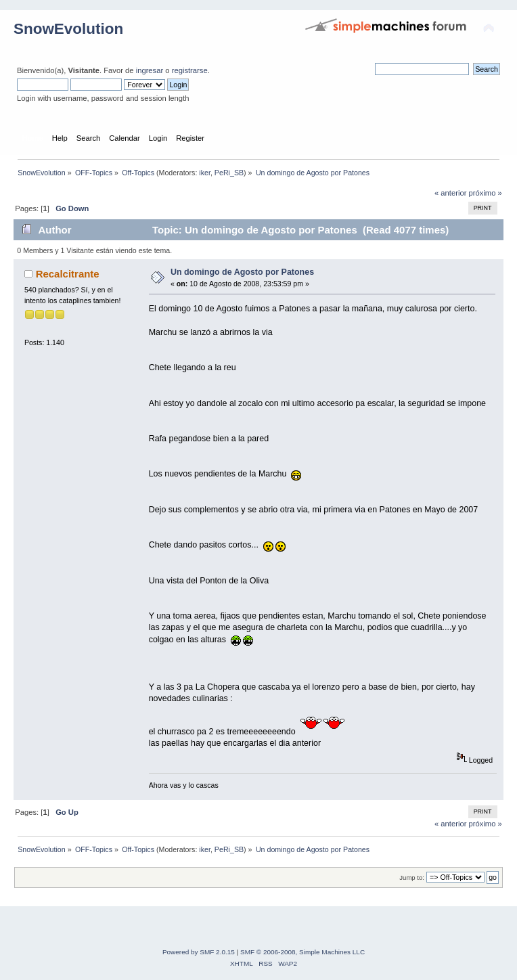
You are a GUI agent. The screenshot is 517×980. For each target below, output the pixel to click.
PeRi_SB (229, 173)
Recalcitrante (68, 274)
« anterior (450, 193)
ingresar (150, 70)
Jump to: (412, 877)
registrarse (190, 70)
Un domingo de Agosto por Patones (242, 272)
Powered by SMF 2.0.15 (199, 952)
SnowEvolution (68, 29)
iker (205, 173)
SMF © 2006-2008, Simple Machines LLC (302, 952)
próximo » (486, 193)
